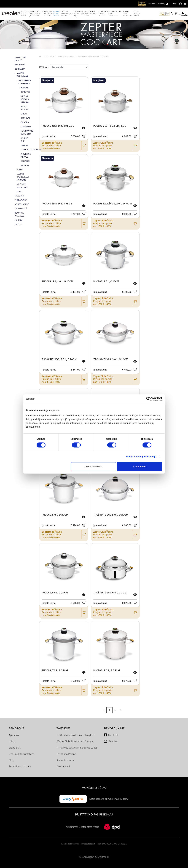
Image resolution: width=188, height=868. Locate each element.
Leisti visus (140, 467)
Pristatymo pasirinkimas (94, 815)
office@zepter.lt (88, 844)
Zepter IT (104, 857)
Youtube (113, 741)
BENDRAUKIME (114, 729)
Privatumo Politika (66, 754)
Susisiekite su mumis (20, 767)
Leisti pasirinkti (94, 467)
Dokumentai (63, 767)
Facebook (113, 735)
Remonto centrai (65, 760)
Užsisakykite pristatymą (22, 754)
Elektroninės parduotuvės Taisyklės (75, 735)
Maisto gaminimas (66, 57)
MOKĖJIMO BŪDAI (94, 788)
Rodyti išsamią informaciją (141, 456)
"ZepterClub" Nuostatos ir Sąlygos (75, 741)
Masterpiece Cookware (89, 57)
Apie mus (14, 735)
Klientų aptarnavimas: (71, 844)
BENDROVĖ (16, 729)
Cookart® (50, 57)
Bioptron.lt (15, 748)
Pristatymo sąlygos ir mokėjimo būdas (77, 748)
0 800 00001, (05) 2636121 (114, 844)
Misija (12, 741)
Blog (11, 760)
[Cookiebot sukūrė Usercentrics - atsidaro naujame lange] (149, 399)
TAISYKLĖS (63, 729)
